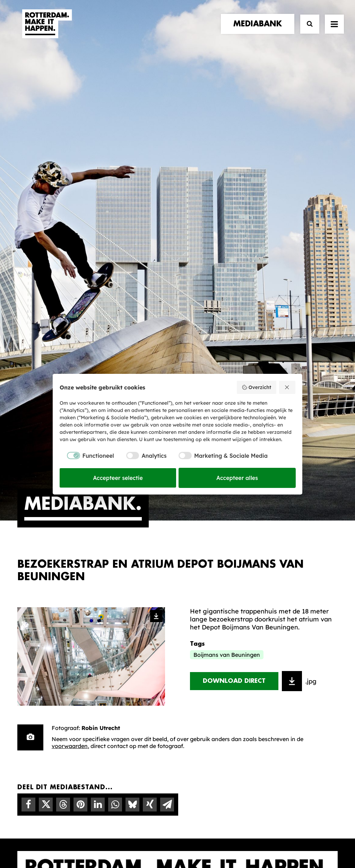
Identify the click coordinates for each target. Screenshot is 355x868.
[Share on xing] (150, 517)
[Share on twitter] (46, 517)
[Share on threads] (63, 517)
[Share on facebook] (28, 517)
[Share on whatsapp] (115, 517)
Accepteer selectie (118, 478)
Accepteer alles (237, 478)
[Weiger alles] (287, 387)
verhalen (33, 636)
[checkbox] (87, 456)
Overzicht (256, 387)
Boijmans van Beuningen (227, 367)
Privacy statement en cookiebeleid (207, 839)
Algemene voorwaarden (136, 839)
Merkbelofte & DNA (133, 668)
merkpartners (42, 643)
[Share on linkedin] (98, 517)
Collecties (205, 662)
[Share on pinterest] (80, 517)
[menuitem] (259, 30)
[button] (20, 819)
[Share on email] (167, 517)
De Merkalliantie (129, 657)
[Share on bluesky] (132, 517)
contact (33, 665)
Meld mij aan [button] (305, 673)
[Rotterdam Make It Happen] (46, 30)
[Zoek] (307, 30)
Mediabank (207, 651)
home (27, 629)
